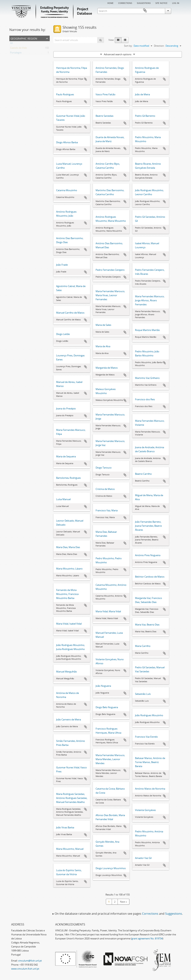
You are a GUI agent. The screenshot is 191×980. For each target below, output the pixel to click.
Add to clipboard (86, 79)
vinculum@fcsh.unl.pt (30, 961)
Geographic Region (24, 38)
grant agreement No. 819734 (147, 938)
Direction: (159, 46)
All (11, 44)
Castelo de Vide (18, 48)
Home (110, 3)
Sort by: (128, 46)
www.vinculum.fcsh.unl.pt (25, 969)
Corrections (125, 3)
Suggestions (144, 3)
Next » (123, 902)
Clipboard (177, 11)
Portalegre (16, 53)
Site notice (161, 3)
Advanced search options (118, 54)
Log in (176, 3)
